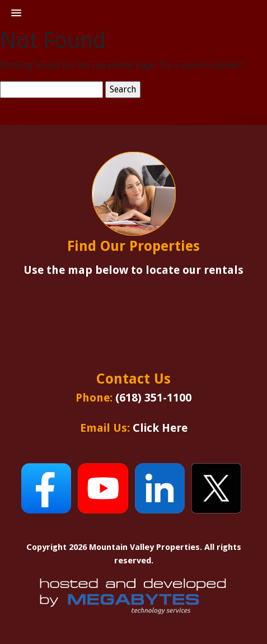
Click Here (160, 428)
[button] (16, 13)
